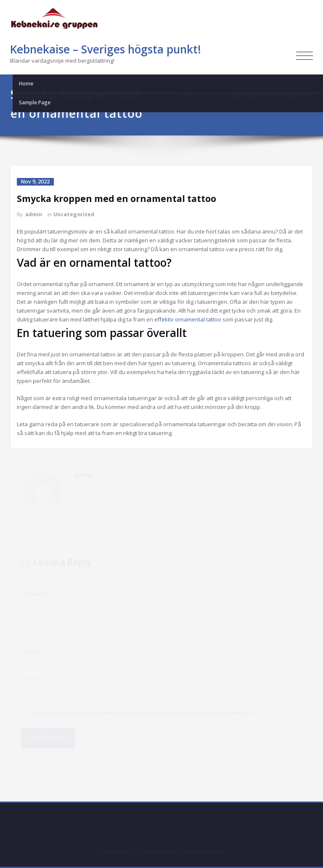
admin (34, 214)
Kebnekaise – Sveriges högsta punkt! (106, 49)
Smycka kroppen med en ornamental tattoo (261, 96)
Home (190, 96)
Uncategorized (74, 214)
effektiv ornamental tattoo (188, 319)
